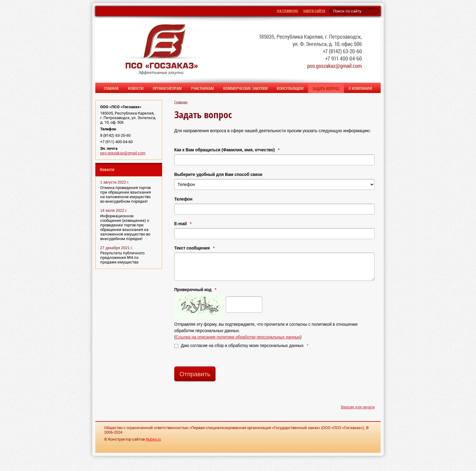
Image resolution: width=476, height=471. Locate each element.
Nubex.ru (153, 439)
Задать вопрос (326, 88)
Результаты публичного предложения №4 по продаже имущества (122, 258)
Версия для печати (358, 407)
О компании (360, 88)
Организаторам (167, 88)
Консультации (290, 88)
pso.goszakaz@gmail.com (123, 153)
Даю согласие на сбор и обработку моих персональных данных (241, 346)
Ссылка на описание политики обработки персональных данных (238, 337)
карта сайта (314, 10)
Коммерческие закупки (245, 88)
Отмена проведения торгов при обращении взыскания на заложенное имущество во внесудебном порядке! (126, 194)
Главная (111, 88)
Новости (136, 88)
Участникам (202, 88)
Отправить (195, 374)
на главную (287, 10)
